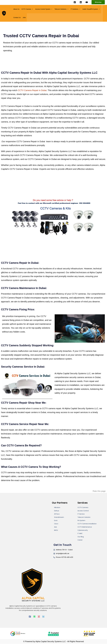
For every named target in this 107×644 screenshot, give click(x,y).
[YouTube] (87, 2)
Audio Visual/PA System (91, 9)
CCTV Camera (27, 9)
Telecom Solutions (62, 9)
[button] (98, 2)
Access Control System (44, 9)
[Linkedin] (81, 2)
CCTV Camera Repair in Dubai (32, 90)
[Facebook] (75, 2)
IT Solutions (76, 9)
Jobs (24, 17)
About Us (16, 9)
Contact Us (17, 17)
